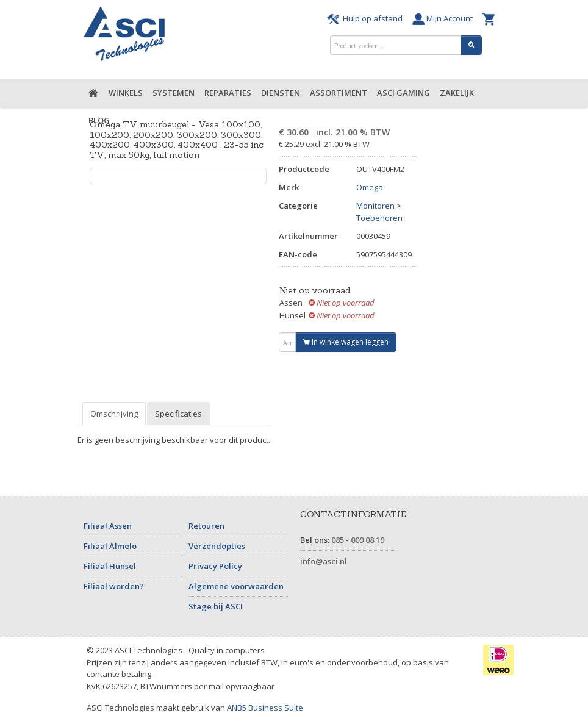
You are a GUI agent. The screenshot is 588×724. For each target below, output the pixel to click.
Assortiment (339, 93)
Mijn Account (444, 18)
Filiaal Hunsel (110, 566)
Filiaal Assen (108, 526)
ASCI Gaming (403, 93)
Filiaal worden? (114, 586)
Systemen (174, 93)
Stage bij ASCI (216, 606)
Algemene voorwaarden (236, 586)
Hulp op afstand (367, 18)
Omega (370, 187)
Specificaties (178, 414)
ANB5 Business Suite (265, 708)
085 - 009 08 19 (358, 540)
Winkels (126, 93)
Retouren (206, 526)
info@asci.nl (324, 561)
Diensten (281, 93)
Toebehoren (379, 218)
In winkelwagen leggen (346, 342)
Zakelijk (457, 93)
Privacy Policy (215, 566)
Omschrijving (114, 414)
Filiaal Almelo (110, 546)
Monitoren (375, 206)
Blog (99, 120)
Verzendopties (217, 546)
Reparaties (228, 93)
